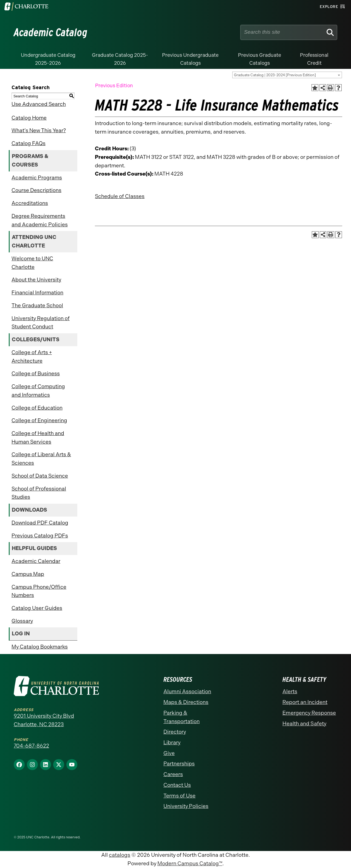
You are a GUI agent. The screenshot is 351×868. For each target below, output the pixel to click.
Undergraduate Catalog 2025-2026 (48, 59)
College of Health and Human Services (38, 438)
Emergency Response (309, 713)
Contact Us (177, 785)
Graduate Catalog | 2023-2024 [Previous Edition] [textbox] (275, 75)
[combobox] (287, 75)
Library (172, 742)
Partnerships (179, 764)
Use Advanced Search (39, 104)
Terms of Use (179, 796)
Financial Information (37, 293)
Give (169, 753)
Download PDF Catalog (40, 523)
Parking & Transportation (182, 717)
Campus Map (28, 574)
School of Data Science (40, 476)
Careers (173, 774)
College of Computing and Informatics (38, 391)
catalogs (120, 855)
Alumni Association (187, 691)
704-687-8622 (31, 746)
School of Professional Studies (39, 493)
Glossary (22, 621)
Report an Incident (305, 702)
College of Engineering (39, 420)
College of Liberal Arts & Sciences (41, 459)
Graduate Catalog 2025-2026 (120, 59)
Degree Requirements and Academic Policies (40, 220)
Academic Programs (37, 178)
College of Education (37, 408)
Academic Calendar (36, 561)
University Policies (186, 806)
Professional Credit (314, 59)
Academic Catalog (51, 32)
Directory (175, 732)
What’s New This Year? (39, 130)
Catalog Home (29, 118)
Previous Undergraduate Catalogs (190, 59)
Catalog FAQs (29, 143)
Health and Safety (304, 724)
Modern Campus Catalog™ (190, 863)
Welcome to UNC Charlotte (32, 263)
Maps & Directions (186, 702)
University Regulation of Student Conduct (41, 323)
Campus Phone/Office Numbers (39, 591)
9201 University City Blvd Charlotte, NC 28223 (44, 720)
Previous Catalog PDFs (40, 536)
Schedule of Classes (120, 196)
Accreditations (30, 203)
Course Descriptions (36, 190)
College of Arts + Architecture (32, 357)
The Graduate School (37, 305)
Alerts (290, 691)
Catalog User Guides (37, 608)
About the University (36, 280)
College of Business (36, 374)
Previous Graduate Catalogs (260, 59)
